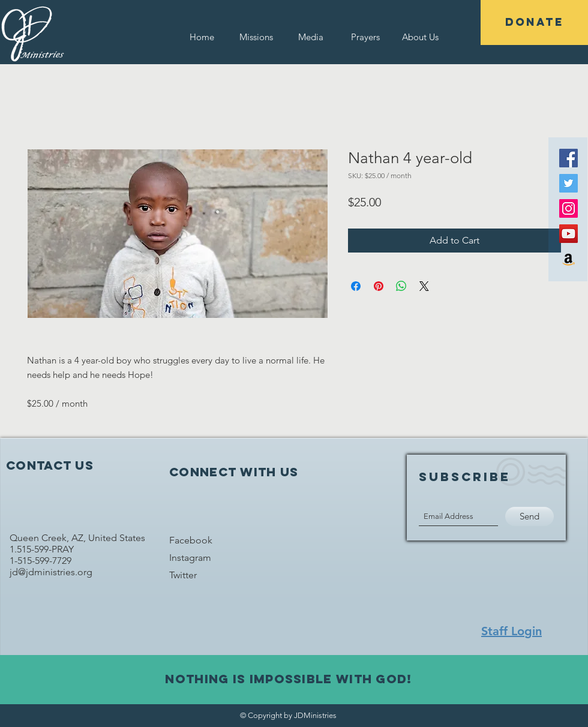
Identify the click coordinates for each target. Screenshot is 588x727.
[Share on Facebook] (356, 286)
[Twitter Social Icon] (568, 183)
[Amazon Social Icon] (568, 259)
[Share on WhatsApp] (401, 286)
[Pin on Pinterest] (379, 286)
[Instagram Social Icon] (568, 208)
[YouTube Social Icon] (568, 234)
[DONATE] (534, 22)
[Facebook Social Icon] (568, 158)
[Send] (529, 516)
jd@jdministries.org (52, 572)
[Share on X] (424, 286)
